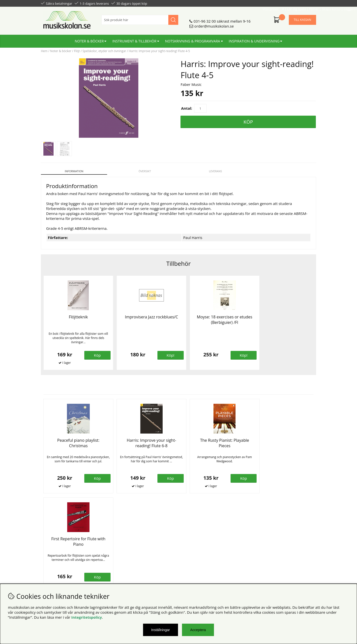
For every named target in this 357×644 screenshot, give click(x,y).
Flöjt (77, 51)
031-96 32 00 (205, 19)
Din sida (48, 552)
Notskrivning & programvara (193, 39)
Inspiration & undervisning (254, 39)
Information (74, 171)
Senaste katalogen (127, 547)
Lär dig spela (256, 3)
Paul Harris (193, 235)
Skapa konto (290, 3)
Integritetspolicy (87, 617)
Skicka (307, 564)
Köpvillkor (49, 542)
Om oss (117, 542)
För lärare (119, 557)
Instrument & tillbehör (134, 39)
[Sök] (140, 18)
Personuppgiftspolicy (59, 547)
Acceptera (198, 630)
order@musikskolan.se (214, 24)
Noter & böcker (89, 39)
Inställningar (161, 630)
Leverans (214, 171)
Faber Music (191, 84)
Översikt (144, 171)
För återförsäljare (126, 552)
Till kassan (302, 18)
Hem (44, 51)
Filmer (273, 3)
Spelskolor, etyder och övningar (104, 51)
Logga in (309, 3)
